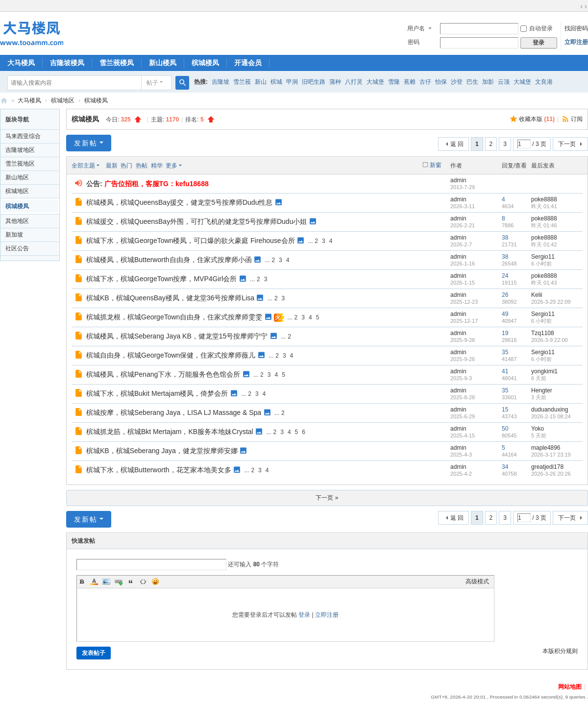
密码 (414, 42)
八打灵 (354, 82)
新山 (261, 82)
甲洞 (292, 82)
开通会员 (248, 63)
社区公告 (17, 248)
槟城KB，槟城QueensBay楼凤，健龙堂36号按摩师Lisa (170, 298)
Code (143, 581)
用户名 (416, 28)
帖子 (152, 83)
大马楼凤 (21, 63)
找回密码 (576, 28)
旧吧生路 (314, 82)
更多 (171, 166)
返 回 (457, 144)
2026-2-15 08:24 (551, 416)
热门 (126, 166)
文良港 (544, 82)
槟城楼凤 (205, 63)
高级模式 (477, 581)
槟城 (276, 82)
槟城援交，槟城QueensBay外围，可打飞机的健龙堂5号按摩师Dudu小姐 (196, 221)
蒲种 (335, 82)
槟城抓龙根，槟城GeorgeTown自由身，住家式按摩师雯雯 (174, 317)
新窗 (436, 165)
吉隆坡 (220, 82)
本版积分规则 (560, 651)
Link (119, 581)
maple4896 (546, 448)
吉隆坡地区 (20, 150)
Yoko (538, 429)
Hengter (542, 390)
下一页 (567, 144)
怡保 (441, 82)
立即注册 (576, 42)
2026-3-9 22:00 (550, 340)
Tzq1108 (543, 333)
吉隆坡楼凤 (67, 63)
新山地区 (17, 177)
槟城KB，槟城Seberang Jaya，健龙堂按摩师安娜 (162, 451)
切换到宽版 (584, 7)
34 (505, 467)
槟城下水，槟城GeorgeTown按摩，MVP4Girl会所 (161, 279)
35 (505, 352)
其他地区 (17, 221)
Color (94, 581)
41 (505, 371)
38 (505, 238)
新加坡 (14, 235)
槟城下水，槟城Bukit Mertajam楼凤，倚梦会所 (157, 393)
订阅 (577, 119)
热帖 (142, 166)
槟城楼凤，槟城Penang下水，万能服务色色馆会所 (163, 374)
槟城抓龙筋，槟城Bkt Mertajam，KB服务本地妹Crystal (170, 432)
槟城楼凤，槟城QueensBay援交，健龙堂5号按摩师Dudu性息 (179, 202)
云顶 (504, 82)
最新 (112, 166)
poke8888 (544, 199)
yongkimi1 (544, 371)
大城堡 (375, 82)
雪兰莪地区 (20, 164)
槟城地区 (63, 100)
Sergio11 (543, 257)
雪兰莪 (242, 82)
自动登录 (537, 28)
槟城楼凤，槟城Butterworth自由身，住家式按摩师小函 (169, 260)
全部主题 (83, 166)
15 (505, 410)
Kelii (537, 295)
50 (505, 429)
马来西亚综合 (23, 136)
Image (106, 581)
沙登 (457, 82)
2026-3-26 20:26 (551, 474)
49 (505, 314)
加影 (488, 82)
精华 (157, 166)
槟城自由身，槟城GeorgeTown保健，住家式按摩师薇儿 (171, 355)
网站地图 (570, 687)
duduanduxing (550, 410)
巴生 (472, 82)
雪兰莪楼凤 (117, 63)
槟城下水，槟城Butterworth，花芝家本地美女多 (159, 470)
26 (505, 295)
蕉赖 (410, 82)
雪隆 (394, 82)
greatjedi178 (547, 467)
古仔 (425, 82)
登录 (304, 615)
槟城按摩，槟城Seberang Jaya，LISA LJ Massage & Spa (174, 412)
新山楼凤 (163, 63)
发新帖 (86, 143)
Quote (131, 581)
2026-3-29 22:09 (551, 302)
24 (505, 276)
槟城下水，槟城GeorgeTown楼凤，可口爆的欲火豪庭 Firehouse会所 (191, 241)
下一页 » (327, 498)
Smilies (155, 581)
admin (458, 180)
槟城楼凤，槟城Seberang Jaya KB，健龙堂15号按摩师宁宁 (177, 336)
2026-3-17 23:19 (551, 455)
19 (505, 333)
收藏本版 (537, 119)
